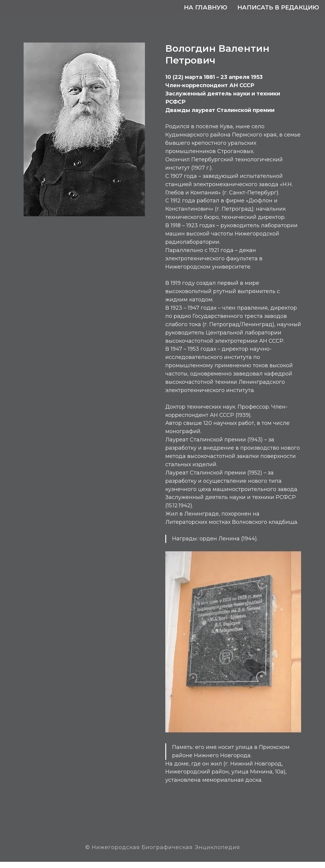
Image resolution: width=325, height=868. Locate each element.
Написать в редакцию (278, 7)
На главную (206, 7)
